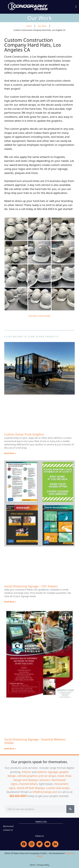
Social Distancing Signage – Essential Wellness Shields (35, 741)
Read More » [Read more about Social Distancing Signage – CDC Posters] (10, 602)
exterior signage (48, 772)
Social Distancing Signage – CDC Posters (31, 586)
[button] (76, 7)
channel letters (28, 784)
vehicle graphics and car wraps (37, 776)
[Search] (70, 809)
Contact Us (8, 830)
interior (26, 772)
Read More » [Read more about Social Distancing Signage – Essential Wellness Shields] (10, 749)
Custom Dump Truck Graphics (24, 434)
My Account (8, 826)
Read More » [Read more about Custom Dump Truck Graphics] (10, 453)
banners (45, 780)
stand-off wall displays (31, 788)
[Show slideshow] (40, 316)
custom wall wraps (58, 788)
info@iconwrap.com (45, 792)
